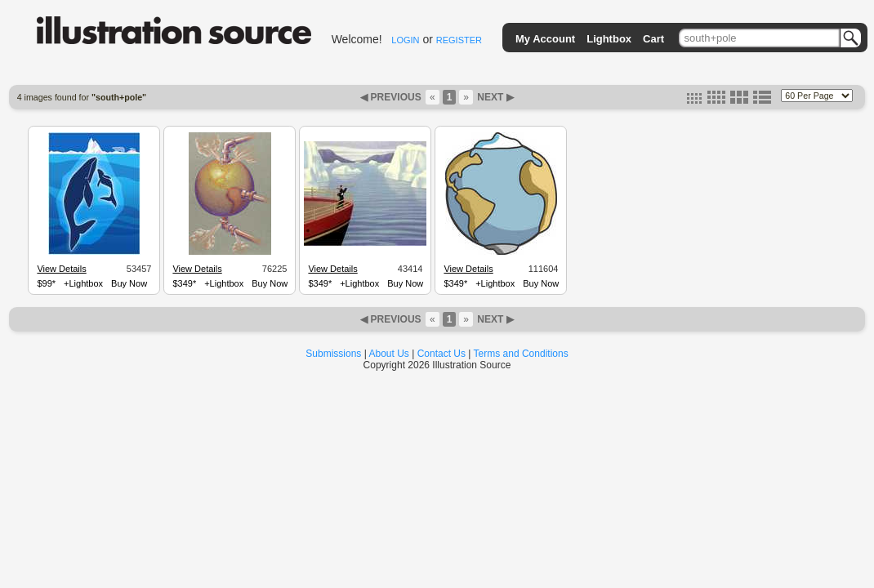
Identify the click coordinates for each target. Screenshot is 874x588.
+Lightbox (83, 283)
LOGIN (405, 40)
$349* (184, 283)
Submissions (333, 354)
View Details (61, 269)
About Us (389, 354)
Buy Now (129, 283)
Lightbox (609, 39)
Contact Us (441, 354)
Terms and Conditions (521, 354)
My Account (545, 39)
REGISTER (459, 40)
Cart (653, 39)
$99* (46, 283)
